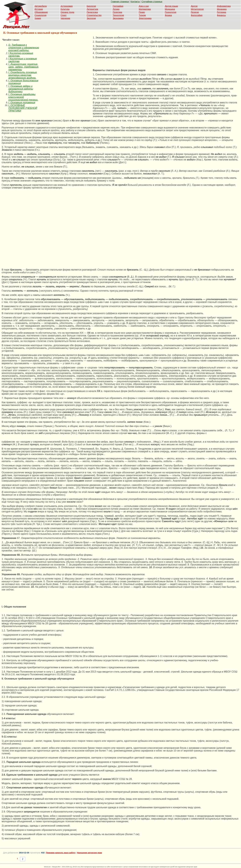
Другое (194, 6)
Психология (171, 12)
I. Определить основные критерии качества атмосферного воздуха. (23, 75)
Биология (91, 6)
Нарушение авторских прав (89, 853)
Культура (65, 9)
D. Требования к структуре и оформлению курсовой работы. (24, 48)
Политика (117, 12)
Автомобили (41, 6)
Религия (195, 12)
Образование (41, 12)
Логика (116, 9)
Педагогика (92, 12)
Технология (118, 15)
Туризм (142, 15)
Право (142, 12)
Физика (168, 15)
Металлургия (197, 9)
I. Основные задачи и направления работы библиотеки (21, 89)
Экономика (118, 18)
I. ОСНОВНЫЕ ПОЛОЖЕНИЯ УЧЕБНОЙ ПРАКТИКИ (23, 108)
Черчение (65, 18)
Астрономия (67, 6)
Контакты (135, 2)
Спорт (63, 15)
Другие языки (171, 6)
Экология (91, 18)
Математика (145, 9)
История (39, 9)
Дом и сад (144, 6)
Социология (40, 15)
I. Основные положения (22, 103)
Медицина (170, 9)
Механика (222, 9)
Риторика (222, 12)
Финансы (221, 15)
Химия (38, 18)
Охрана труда (67, 12)
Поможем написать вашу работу (61, 853)
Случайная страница (152, 2)
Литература (92, 9)
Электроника (145, 18)
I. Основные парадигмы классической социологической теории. (23, 97)
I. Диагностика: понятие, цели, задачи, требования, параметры (24, 67)
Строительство (94, 15)
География (118, 6)
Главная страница (120, 2)
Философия (197, 15)
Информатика (224, 6)
